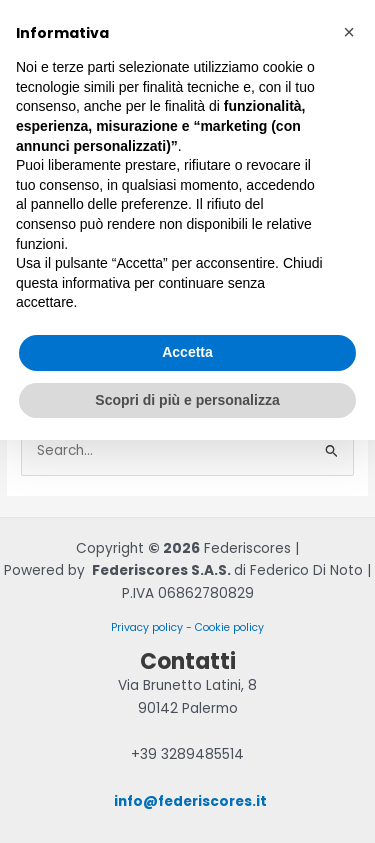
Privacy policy (147, 627)
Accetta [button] (187, 352)
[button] (349, 32)
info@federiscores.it (190, 801)
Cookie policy (229, 627)
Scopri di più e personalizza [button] (187, 400)
